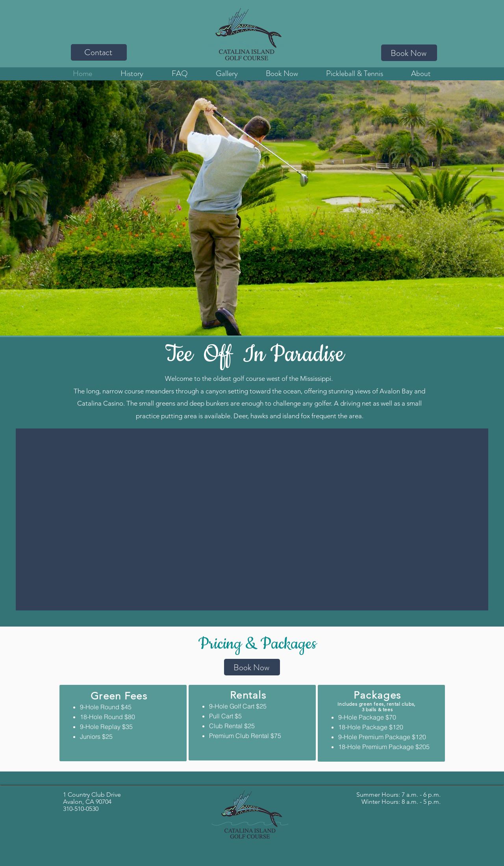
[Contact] (99, 52)
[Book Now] (409, 53)
